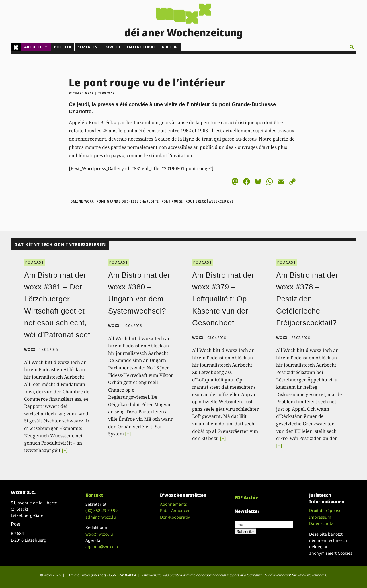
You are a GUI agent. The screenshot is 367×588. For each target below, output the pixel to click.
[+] (65, 450)
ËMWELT (112, 47)
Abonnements (173, 504)
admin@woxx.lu (101, 517)
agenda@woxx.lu (102, 547)
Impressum (320, 517)
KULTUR (170, 47)
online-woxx (82, 201)
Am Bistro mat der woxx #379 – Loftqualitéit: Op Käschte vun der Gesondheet (223, 299)
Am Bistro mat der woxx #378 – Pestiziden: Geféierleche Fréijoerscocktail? (307, 299)
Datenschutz (321, 523)
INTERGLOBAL (141, 47)
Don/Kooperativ (175, 517)
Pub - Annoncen (175, 510)
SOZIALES (87, 47)
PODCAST (35, 262)
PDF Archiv (246, 497)
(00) (101, 510)
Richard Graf (81, 93)
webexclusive (221, 201)
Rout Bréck (196, 201)
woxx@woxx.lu (99, 534)
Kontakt (94, 495)
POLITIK (63, 47)
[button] (352, 47)
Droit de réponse (325, 510)
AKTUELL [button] (36, 47)
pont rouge (172, 201)
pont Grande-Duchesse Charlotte (128, 201)
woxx (30, 350)
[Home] (16, 47)
